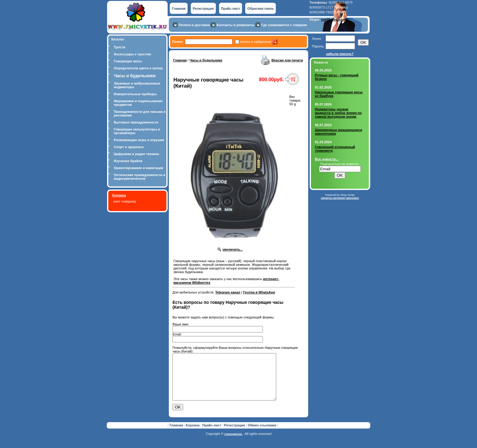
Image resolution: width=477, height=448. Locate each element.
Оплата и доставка (194, 25)
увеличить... (233, 249)
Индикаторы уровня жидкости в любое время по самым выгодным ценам (338, 113)
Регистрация (203, 9)
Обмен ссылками (262, 434)
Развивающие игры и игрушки (139, 140)
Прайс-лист (231, 9)
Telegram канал (228, 292)
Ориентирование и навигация (138, 168)
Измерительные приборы (135, 94)
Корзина (119, 195)
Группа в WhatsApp (259, 292)
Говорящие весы (128, 61)
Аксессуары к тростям (132, 54)
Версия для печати (287, 60)
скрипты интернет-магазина (340, 198)
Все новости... (327, 159)
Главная (179, 9)
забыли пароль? (340, 54)
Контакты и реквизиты (235, 25)
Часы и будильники (206, 60)
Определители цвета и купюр (138, 68)
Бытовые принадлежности (136, 122)
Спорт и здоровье (129, 147)
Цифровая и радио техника (136, 154)
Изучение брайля (128, 161)
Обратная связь (261, 9)
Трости (120, 47)
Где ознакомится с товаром (284, 25)
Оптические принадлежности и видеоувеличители (139, 177)
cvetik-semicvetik (335, 19)
